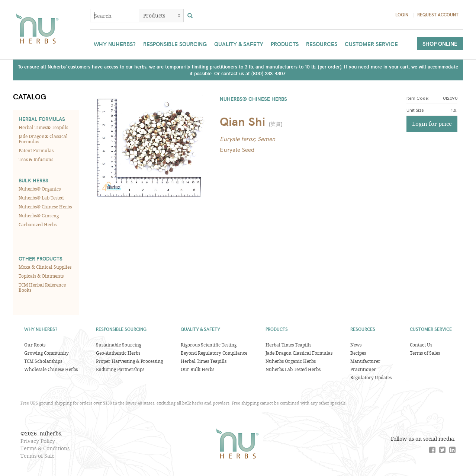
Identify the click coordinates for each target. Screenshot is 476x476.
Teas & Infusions (36, 159)
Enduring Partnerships (120, 369)
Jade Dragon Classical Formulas (299, 353)
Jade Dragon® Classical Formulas (43, 139)
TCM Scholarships (43, 361)
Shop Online (440, 44)
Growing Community (46, 353)
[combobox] (115, 16)
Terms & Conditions (45, 448)
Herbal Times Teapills (204, 361)
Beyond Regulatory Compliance (214, 353)
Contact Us (421, 345)
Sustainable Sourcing (119, 345)
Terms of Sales (425, 353)
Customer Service (371, 44)
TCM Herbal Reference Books (42, 287)
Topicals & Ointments (41, 276)
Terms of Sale (38, 456)
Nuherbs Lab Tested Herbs (293, 369)
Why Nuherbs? (115, 44)
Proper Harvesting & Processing (129, 361)
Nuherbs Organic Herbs (291, 361)
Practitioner (363, 369)
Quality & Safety (239, 44)
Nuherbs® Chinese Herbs (45, 207)
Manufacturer (365, 361)
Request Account (438, 15)
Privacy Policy (38, 441)
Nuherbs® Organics (40, 189)
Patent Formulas (36, 150)
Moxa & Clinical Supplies (45, 267)
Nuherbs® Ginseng (39, 215)
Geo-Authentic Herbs (118, 353)
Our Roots (35, 345)
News (356, 345)
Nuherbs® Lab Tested (41, 198)
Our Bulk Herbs (197, 369)
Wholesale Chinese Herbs (51, 369)
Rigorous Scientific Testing (209, 345)
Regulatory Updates (371, 377)
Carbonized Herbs (38, 224)
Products (285, 44)
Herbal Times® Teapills (43, 127)
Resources (322, 44)
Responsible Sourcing (175, 44)
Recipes (358, 353)
